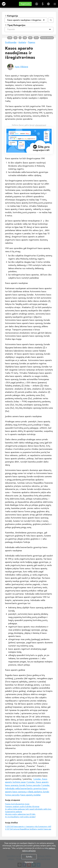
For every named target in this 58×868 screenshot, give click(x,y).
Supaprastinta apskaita (14, 812)
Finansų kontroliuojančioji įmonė (17, 804)
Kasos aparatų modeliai (30, 795)
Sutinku (29, 857)
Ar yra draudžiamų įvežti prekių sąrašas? (20, 817)
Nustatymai (29, 862)
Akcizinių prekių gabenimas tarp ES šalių (20, 814)
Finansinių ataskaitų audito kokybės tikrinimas (22, 806)
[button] (25, 4)
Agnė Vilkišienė (21, 67)
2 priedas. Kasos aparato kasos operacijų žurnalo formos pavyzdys (27, 784)
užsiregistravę (40, 125)
